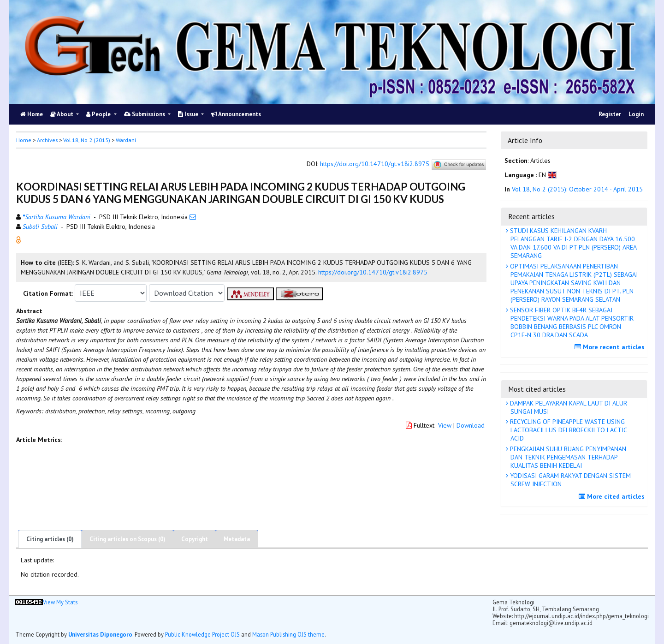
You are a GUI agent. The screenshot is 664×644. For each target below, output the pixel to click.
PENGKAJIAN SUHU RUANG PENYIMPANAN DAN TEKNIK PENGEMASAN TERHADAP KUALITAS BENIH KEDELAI (567, 457)
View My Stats (60, 602)
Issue (189, 114)
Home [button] (24, 140)
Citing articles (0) (50, 539)
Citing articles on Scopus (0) (127, 539)
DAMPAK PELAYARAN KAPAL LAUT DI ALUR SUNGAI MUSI (568, 407)
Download (471, 425)
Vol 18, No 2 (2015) (87, 140)
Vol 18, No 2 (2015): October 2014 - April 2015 (577, 189)
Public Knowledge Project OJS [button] (202, 634)
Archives (47, 140)
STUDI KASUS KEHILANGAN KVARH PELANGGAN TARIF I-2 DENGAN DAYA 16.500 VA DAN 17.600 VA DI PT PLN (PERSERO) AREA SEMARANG (572, 243)
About (62, 114)
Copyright (195, 539)
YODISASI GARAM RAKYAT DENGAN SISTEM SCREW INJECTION (569, 480)
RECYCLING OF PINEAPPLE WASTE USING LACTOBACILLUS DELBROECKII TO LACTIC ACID (568, 430)
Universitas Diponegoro (100, 634)
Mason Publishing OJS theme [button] (288, 634)
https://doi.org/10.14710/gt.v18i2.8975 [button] (373, 272)
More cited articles (613, 496)
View (445, 425)
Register (610, 114)
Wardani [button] (126, 140)
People (99, 114)
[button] (18, 239)
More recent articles (611, 347)
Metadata (237, 539)
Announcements (236, 114)
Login (636, 114)
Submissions (145, 114)
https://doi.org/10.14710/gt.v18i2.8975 (375, 164)
